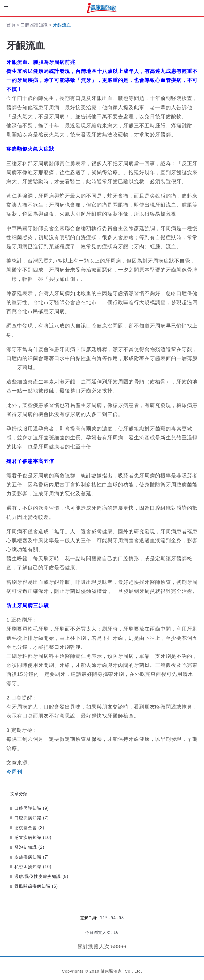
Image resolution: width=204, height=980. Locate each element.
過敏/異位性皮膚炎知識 (38, 876)
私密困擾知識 (28, 867)
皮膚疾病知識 (28, 857)
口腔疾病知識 (28, 818)
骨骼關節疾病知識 (32, 886)
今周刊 (14, 772)
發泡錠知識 (26, 847)
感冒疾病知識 (28, 837)
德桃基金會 (26, 828)
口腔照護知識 (28, 808)
